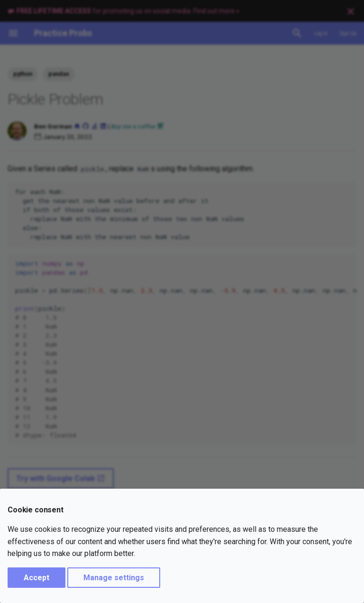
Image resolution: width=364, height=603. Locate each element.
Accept (36, 578)
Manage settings (114, 578)
